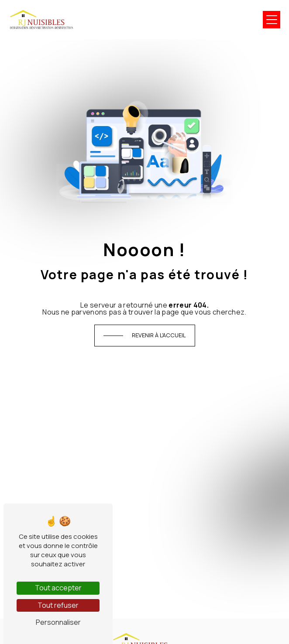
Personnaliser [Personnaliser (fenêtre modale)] (58, 622)
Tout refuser (58, 605)
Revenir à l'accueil (159, 335)
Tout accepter (58, 588)
